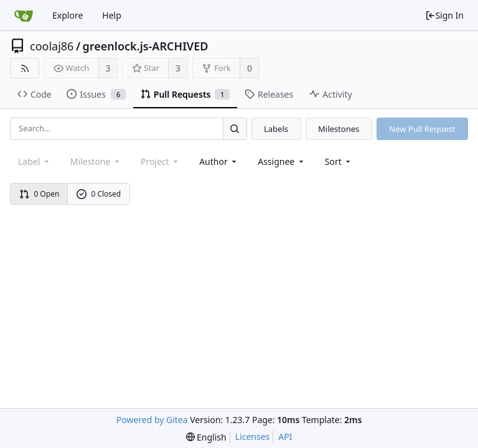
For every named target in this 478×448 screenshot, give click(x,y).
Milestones (339, 129)
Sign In (444, 15)
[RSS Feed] (25, 68)
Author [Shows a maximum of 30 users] (219, 161)
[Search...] (235, 128)
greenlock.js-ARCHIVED (146, 46)
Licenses (253, 436)
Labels (276, 129)
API (285, 436)
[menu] (339, 161)
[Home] (24, 16)
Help (112, 15)
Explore (68, 15)
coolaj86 (52, 46)
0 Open (40, 194)
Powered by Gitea (152, 420)
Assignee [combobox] (282, 161)
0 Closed (99, 194)
